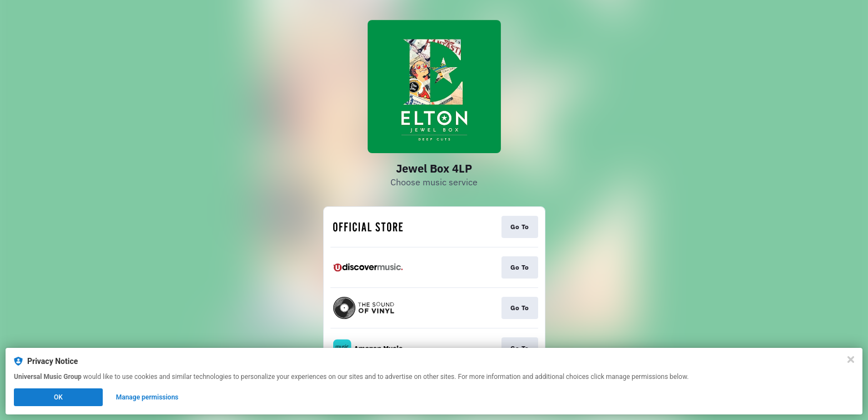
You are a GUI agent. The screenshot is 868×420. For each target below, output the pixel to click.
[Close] (851, 360)
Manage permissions (147, 397)
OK (58, 397)
